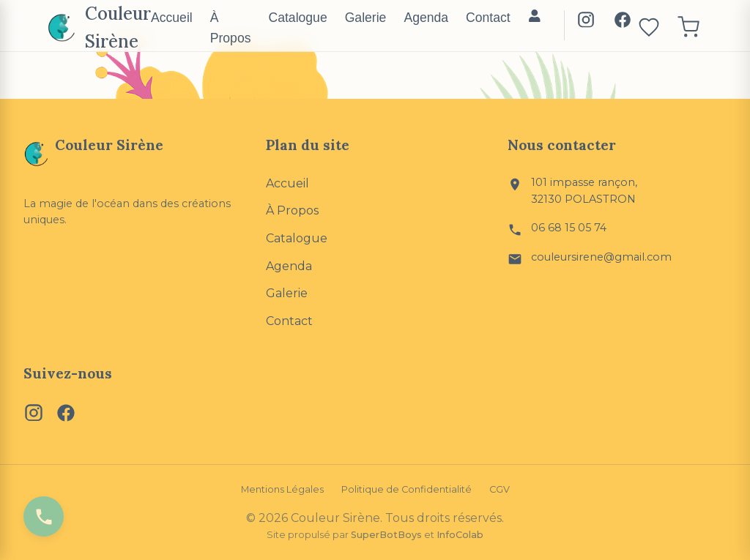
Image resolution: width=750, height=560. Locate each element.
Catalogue (297, 18)
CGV (500, 489)
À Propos (231, 28)
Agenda (426, 18)
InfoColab (460, 535)
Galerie (366, 18)
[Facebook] (623, 23)
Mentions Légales (282, 489)
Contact (488, 18)
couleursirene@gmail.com (601, 257)
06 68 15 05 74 (569, 228)
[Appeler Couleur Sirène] (44, 516)
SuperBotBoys (386, 535)
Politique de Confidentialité (406, 489)
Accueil (172, 18)
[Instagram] (586, 23)
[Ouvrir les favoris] (649, 28)
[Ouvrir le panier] (688, 28)
